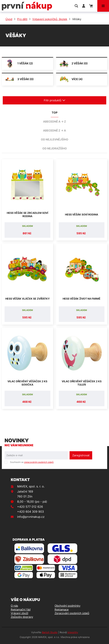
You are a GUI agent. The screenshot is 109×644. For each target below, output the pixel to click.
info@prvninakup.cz (31, 517)
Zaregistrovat (81, 455)
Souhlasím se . (32, 462)
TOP (55, 113)
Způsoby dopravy (22, 617)
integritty (73, 632)
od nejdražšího (55, 148)
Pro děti (22, 19)
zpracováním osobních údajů (39, 462)
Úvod (9, 19)
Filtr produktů (55, 100)
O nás (14, 606)
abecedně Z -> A (54, 131)
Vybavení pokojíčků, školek (50, 19)
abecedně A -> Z (54, 122)
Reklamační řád (21, 610)
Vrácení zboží (20, 613)
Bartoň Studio (50, 632)
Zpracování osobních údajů (72, 613)
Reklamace (62, 610)
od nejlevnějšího (55, 139)
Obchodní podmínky (67, 606)
